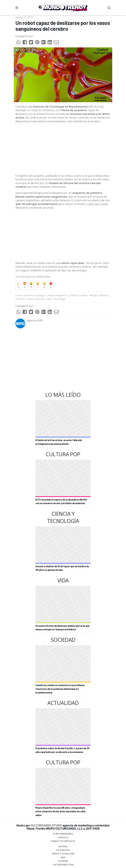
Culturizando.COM (63, 865)
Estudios (83, 295)
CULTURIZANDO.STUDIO (46, 825)
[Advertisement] (63, 149)
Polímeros (21, 299)
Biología (41, 295)
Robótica (40, 299)
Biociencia (30, 295)
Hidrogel (93, 295)
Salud (49, 299)
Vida (63, 857)
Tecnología (59, 299)
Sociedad (63, 861)
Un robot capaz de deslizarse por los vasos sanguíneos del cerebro (63, 26)
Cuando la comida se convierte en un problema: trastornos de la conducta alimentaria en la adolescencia (60, 689)
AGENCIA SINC (43, 277)
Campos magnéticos (57, 295)
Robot (31, 299)
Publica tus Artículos (63, 841)
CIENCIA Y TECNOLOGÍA (63, 854)
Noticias (63, 846)
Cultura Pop (63, 850)
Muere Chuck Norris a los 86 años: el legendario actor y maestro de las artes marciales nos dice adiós (61, 811)
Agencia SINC (35, 320)
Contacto (63, 837)
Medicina (104, 295)
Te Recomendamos (63, 834)
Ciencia (19, 295)
